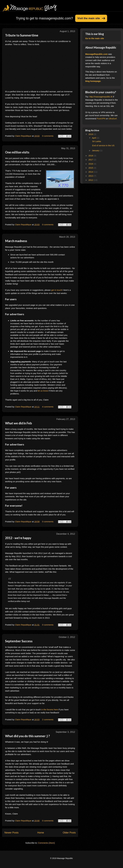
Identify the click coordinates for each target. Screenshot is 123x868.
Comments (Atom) (46, 843)
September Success (19, 641)
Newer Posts (11, 833)
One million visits (17, 152)
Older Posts (69, 833)
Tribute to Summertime (22, 35)
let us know (43, 391)
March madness (16, 241)
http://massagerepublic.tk (101, 97)
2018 (91, 156)
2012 (91, 180)
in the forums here (50, 710)
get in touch (57, 290)
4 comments (48, 407)
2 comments (48, 719)
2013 (91, 176)
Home (41, 833)
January (96, 150)
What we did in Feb (19, 423)
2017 (91, 160)
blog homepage (93, 81)
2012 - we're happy (18, 538)
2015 (91, 168)
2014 (91, 172)
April (94, 138)
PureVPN (101, 119)
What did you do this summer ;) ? (27, 736)
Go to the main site (95, 38)
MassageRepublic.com (96, 54)
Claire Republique (23, 136)
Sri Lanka (97, 141)
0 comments (48, 136)
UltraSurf (113, 119)
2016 (91, 164)
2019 (91, 134)
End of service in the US (103, 145)
